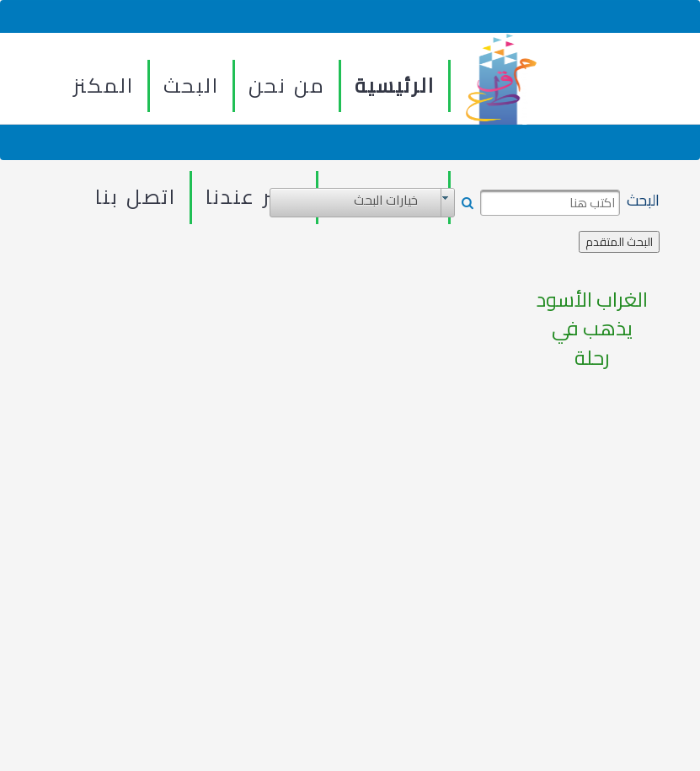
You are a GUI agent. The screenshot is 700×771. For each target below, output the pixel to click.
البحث (191, 86)
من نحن (287, 86)
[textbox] (550, 203)
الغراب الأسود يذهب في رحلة (592, 329)
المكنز (104, 86)
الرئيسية (395, 86)
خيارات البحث (386, 201)
